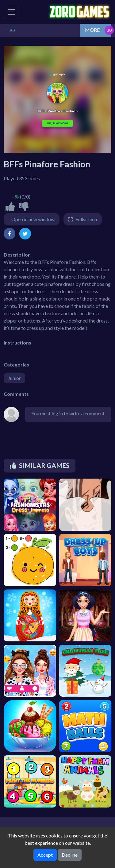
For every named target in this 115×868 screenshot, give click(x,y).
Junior (14, 378)
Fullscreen (86, 219)
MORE (92, 30)
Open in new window (33, 219)
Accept (45, 855)
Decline (70, 855)
